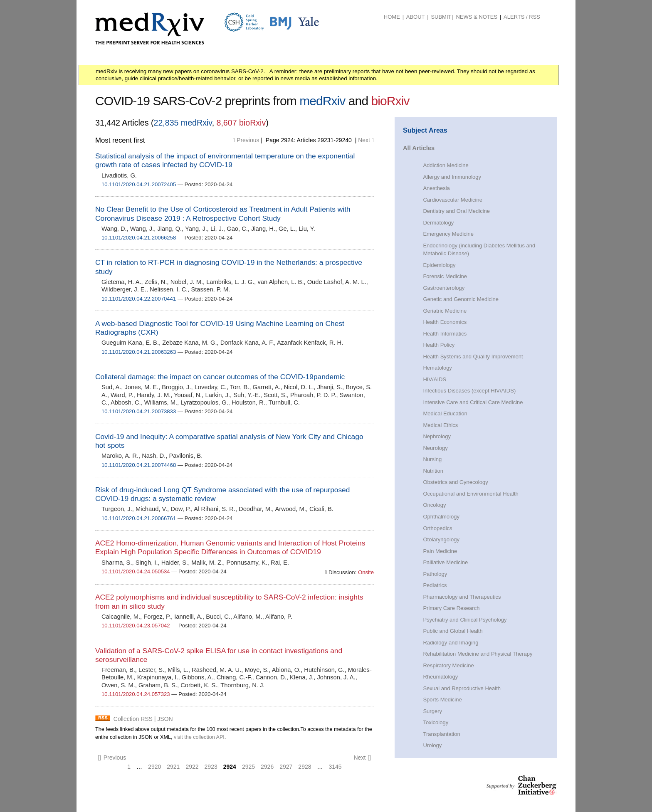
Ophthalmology (441, 517)
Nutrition (433, 471)
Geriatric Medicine (445, 311)
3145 (335, 767)
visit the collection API (199, 737)
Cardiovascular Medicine (453, 200)
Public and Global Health (453, 631)
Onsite (365, 572)
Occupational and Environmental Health (470, 494)
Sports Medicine (442, 700)
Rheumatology (440, 677)
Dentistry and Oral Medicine (456, 211)
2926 (267, 767)
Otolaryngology (441, 539)
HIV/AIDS (435, 379)
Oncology (434, 505)
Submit (441, 17)
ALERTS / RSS (522, 17)
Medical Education (445, 413)
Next (366, 140)
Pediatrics (435, 585)
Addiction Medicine (446, 165)
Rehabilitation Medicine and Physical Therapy (478, 654)
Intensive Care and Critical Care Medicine (473, 402)
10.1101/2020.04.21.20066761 (139, 518)
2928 (305, 767)
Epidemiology (439, 265)
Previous (246, 140)
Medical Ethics (440, 425)
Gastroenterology (444, 288)
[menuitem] (392, 17)
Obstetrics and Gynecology (455, 482)
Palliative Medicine (445, 562)
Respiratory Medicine (448, 665)
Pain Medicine (440, 551)
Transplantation (441, 734)
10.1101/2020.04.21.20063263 (139, 352)
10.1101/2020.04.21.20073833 (139, 411)
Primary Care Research (451, 608)
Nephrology (437, 436)
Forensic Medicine (445, 276)
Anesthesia (436, 188)
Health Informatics (445, 334)
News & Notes (477, 17)
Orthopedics (437, 528)
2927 (286, 767)
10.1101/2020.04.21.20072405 (139, 184)
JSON (165, 719)
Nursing (432, 459)
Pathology (435, 574)
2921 (173, 767)
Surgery (432, 711)
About (416, 17)
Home (392, 17)
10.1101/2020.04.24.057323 (136, 694)
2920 (154, 767)
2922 (192, 767)
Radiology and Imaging (451, 643)
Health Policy (439, 345)
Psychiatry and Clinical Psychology (465, 620)
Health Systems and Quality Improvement (473, 357)
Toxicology (436, 722)
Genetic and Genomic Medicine (461, 299)
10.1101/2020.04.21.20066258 (139, 238)
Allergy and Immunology (452, 177)
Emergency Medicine (448, 234)
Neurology (435, 448)
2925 (248, 767)
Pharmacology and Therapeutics (462, 597)
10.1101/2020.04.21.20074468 (139, 465)
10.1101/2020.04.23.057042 (136, 626)
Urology (432, 745)
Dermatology (438, 223)
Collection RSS (133, 719)
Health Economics (445, 322)
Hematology (437, 368)
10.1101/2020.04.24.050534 (136, 571)
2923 (211, 767)
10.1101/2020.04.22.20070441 (139, 299)
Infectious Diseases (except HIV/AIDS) (469, 391)
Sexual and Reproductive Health (462, 688)
